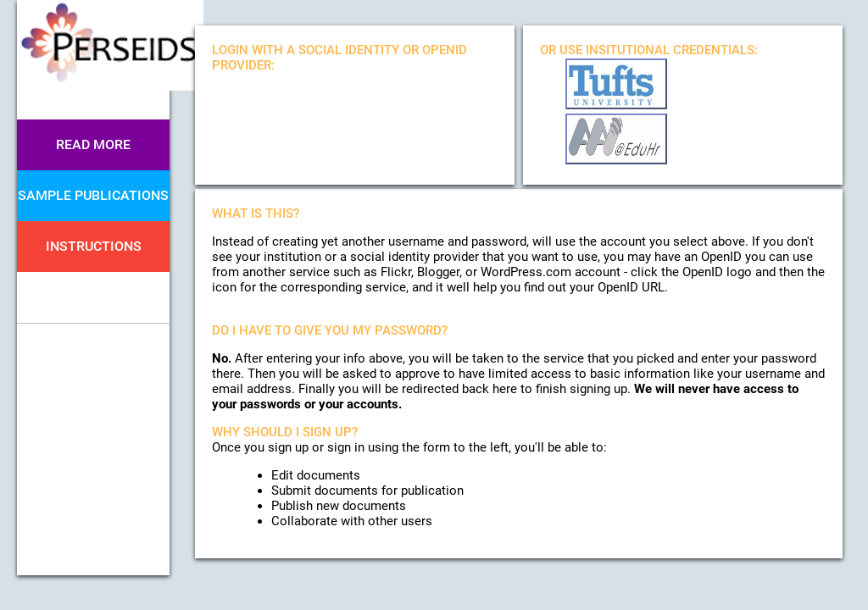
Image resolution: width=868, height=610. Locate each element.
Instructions (94, 246)
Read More (93, 144)
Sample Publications (93, 195)
